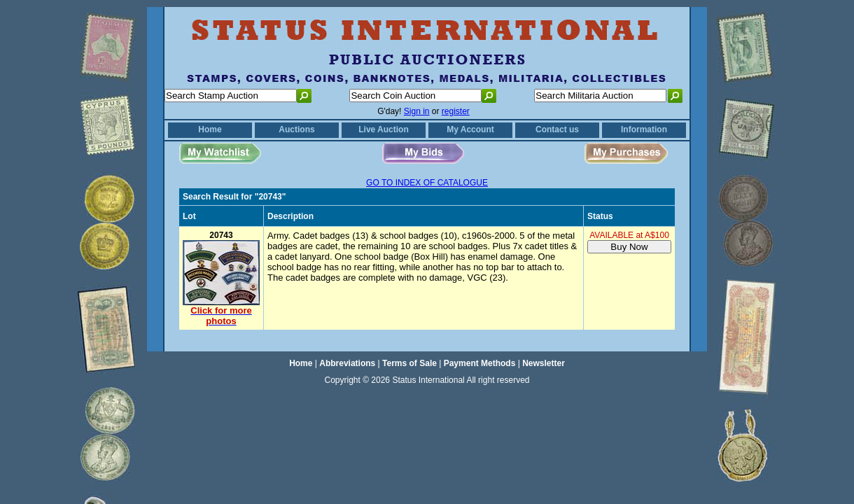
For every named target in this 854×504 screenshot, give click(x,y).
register (456, 111)
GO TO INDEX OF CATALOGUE (427, 183)
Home (210, 129)
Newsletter (544, 363)
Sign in (417, 111)
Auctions (296, 129)
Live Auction (384, 129)
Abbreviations (347, 363)
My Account (470, 129)
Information (644, 129)
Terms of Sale (409, 363)
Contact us (557, 129)
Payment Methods (480, 363)
